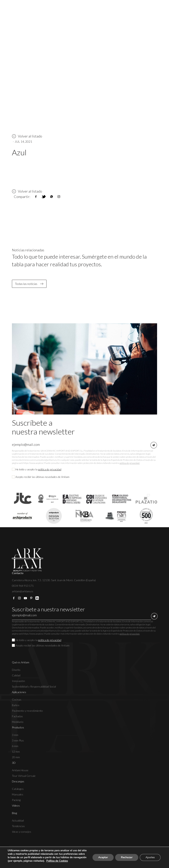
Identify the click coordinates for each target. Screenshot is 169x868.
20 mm (16, 757)
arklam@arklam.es (23, 591)
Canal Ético (112, 854)
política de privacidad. (130, 463)
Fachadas (17, 716)
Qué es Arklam (21, 662)
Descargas (18, 781)
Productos (18, 727)
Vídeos (16, 806)
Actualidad (18, 820)
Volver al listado (27, 136)
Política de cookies (89, 854)
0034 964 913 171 (23, 586)
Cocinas (17, 700)
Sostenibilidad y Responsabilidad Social (34, 686)
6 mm (15, 746)
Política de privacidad (60, 854)
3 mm (15, 735)
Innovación (18, 681)
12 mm (16, 752)
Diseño (16, 670)
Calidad (16, 675)
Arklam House (20, 770)
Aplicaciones (19, 692)
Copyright (18, 854)
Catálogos (18, 789)
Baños (16, 705)
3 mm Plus (18, 740)
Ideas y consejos (22, 832)
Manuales (18, 794)
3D (14, 763)
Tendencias (18, 826)
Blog (14, 813)
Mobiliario (18, 722)
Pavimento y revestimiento (27, 711)
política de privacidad (50, 469)
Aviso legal (36, 854)
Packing (16, 800)
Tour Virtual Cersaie (24, 776)
